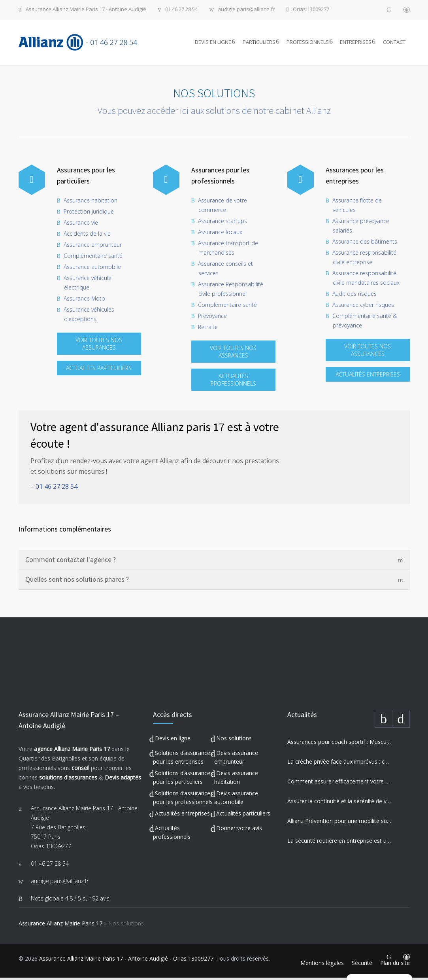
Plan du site (395, 965)
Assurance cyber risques (363, 307)
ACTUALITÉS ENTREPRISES (368, 377)
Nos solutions (234, 741)
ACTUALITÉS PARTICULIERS (99, 370)
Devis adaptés (123, 780)
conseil (80, 770)
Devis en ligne (173, 741)
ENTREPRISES (356, 43)
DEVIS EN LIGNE (213, 43)
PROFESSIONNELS (308, 43)
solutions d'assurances (68, 780)
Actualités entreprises (182, 816)
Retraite (208, 329)
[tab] (214, 562)
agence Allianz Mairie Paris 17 (72, 751)
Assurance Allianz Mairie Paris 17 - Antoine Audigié (86, 10)
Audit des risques (354, 296)
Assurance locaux (220, 234)
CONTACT (394, 43)
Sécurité (362, 965)
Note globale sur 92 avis (70, 901)
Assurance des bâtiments (365, 244)
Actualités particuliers (243, 816)
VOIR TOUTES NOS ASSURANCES (99, 346)
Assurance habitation (91, 203)
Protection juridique (89, 214)
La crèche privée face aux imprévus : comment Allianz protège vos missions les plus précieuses (339, 764)
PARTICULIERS (259, 43)
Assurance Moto (84, 301)
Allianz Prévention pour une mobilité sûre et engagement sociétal (339, 823)
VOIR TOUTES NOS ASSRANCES (233, 354)
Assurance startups (222, 223)
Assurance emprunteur (93, 247)
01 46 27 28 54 (181, 10)
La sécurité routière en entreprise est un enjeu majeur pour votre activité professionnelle (339, 843)
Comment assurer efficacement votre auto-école (339, 784)
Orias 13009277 (311, 10)
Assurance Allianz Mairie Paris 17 (60, 926)
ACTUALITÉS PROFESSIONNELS (233, 382)
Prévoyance (212, 318)
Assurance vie (81, 225)
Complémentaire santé (93, 258)
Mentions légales (322, 965)
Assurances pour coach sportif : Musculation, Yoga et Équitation (339, 744)
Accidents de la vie (87, 236)
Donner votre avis (239, 830)
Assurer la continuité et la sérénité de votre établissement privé (339, 803)
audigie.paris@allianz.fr (246, 10)
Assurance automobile (92, 269)
